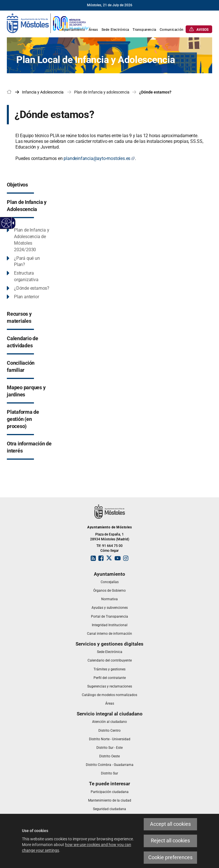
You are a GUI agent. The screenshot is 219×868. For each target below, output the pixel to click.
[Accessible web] (6, 223)
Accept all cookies (170, 824)
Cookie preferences (170, 857)
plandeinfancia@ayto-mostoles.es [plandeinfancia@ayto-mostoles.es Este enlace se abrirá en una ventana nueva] (99, 158)
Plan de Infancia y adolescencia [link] (102, 92)
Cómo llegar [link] (109, 551)
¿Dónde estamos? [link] (155, 92)
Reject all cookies (170, 841)
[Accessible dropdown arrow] (12, 223)
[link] (48, 23)
